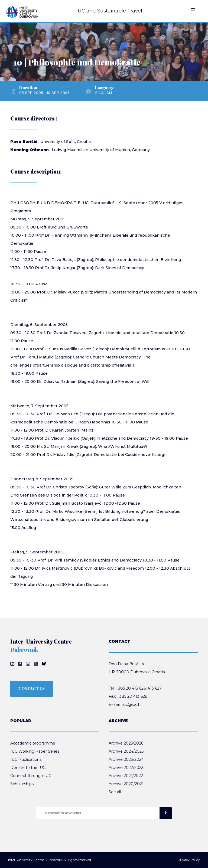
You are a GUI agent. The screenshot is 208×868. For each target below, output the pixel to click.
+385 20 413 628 (132, 696)
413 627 (155, 688)
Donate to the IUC (28, 768)
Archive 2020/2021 (126, 784)
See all (115, 792)
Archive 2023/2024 (126, 759)
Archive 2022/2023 (126, 768)
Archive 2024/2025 (126, 751)
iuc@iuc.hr (132, 704)
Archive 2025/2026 (126, 743)
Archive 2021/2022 (126, 776)
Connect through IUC (31, 776)
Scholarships (22, 784)
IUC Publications (26, 759)
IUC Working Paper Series (35, 751)
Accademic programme (33, 743)
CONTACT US (32, 689)
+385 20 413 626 (131, 688)
